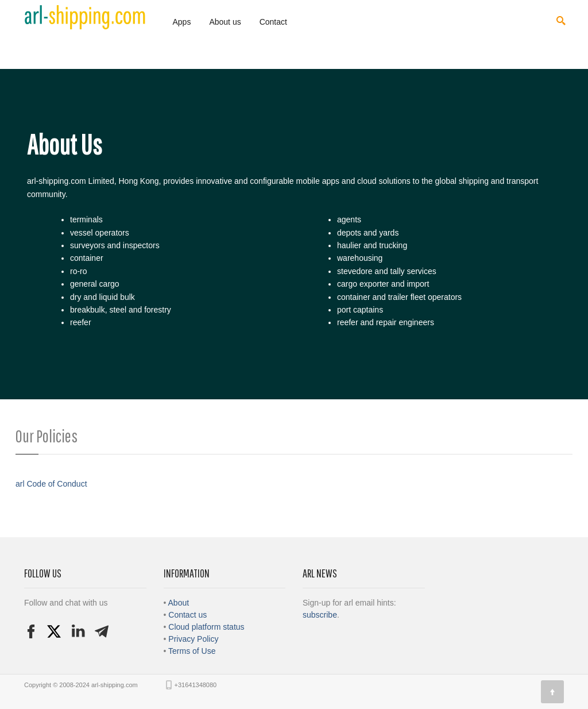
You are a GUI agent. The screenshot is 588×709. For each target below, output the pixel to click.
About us (225, 22)
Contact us (187, 615)
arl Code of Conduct (51, 484)
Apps (182, 22)
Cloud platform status (206, 627)
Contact (273, 22)
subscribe (320, 615)
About (179, 603)
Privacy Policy (193, 639)
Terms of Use (192, 651)
